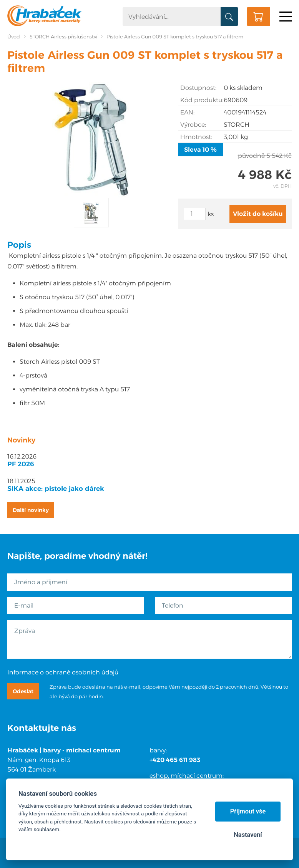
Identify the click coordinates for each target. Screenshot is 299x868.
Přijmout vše (248, 811)
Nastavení (248, 835)
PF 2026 (21, 464)
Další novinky (31, 510)
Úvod (14, 37)
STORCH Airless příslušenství (63, 37)
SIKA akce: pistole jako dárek (56, 489)
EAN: (187, 112)
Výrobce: (193, 125)
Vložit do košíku (258, 214)
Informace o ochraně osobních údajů (63, 672)
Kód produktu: (202, 100)
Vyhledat (229, 17)
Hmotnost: (196, 137)
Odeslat (23, 691)
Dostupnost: (198, 88)
